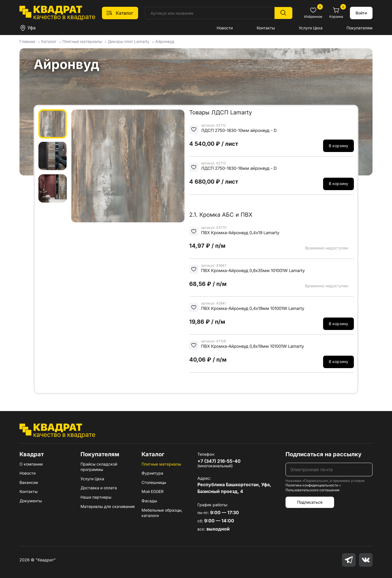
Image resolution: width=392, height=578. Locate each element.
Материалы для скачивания (108, 506)
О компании (31, 464)
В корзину (338, 146)
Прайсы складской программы (99, 467)
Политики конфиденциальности (312, 485)
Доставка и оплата (99, 488)
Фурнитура (152, 473)
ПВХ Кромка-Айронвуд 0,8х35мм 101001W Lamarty (253, 270)
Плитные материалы (161, 464)
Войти (361, 13)
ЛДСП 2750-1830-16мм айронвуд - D (239, 168)
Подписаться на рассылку (324, 454)
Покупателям (360, 28)
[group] (128, 166)
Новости (225, 28)
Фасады (149, 501)
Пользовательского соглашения (312, 490)
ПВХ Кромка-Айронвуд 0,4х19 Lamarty (240, 233)
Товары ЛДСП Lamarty (221, 112)
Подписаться (310, 502)
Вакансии (29, 482)
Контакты (266, 28)
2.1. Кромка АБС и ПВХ (221, 215)
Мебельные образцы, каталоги (162, 513)
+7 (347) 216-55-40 (219, 461)
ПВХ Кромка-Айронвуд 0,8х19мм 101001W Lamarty (252, 346)
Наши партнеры (96, 497)
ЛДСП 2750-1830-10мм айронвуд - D (239, 130)
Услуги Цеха (311, 28)
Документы (31, 501)
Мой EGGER (153, 491)
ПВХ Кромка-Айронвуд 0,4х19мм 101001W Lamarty (253, 308)
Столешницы (154, 482)
